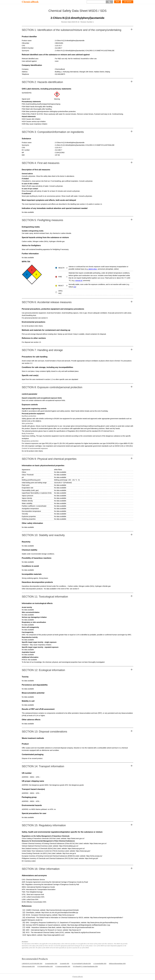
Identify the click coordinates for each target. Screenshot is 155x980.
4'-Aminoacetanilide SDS (63, 966)
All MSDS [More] (128, 2)
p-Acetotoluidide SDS (100, 963)
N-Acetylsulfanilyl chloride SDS (81, 963)
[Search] (96, 2)
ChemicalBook (30, 2)
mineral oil (79, 280)
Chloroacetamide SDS (28, 966)
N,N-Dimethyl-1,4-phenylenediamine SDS (85, 966)
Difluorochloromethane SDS (117, 963)
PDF (118, 2)
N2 (75, 287)
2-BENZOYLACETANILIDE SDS (32, 963)
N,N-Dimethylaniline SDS (45, 966)
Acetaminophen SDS (51, 963)
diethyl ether (92, 269)
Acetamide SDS (64, 963)
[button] (109, 2)
